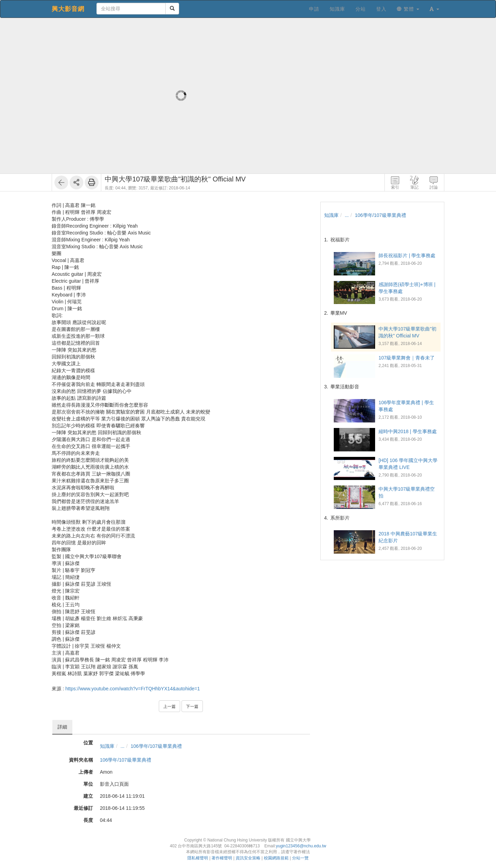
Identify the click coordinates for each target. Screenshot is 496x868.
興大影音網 (68, 9)
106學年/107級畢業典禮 (156, 746)
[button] (434, 9)
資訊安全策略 (248, 858)
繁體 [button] (408, 9)
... (123, 746)
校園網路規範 (276, 858)
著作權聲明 (222, 858)
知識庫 (107, 746)
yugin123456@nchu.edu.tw (301, 846)
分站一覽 (300, 858)
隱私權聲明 (198, 858)
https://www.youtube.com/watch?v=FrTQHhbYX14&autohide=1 (133, 689)
